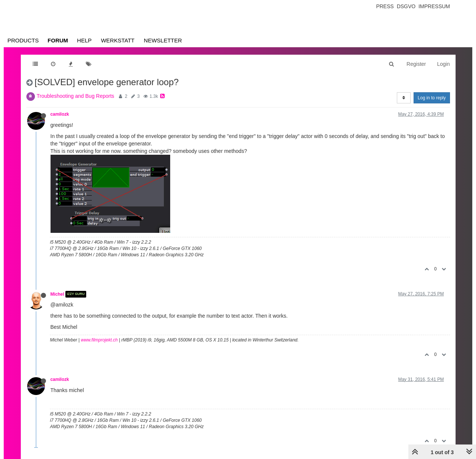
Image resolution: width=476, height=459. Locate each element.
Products (23, 40)
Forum (58, 40)
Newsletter (163, 40)
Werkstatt (118, 40)
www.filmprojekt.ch (99, 340)
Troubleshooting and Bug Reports (76, 96)
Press (385, 6)
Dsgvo (406, 6)
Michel (57, 294)
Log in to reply (432, 98)
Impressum (434, 6)
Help (84, 40)
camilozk (60, 114)
